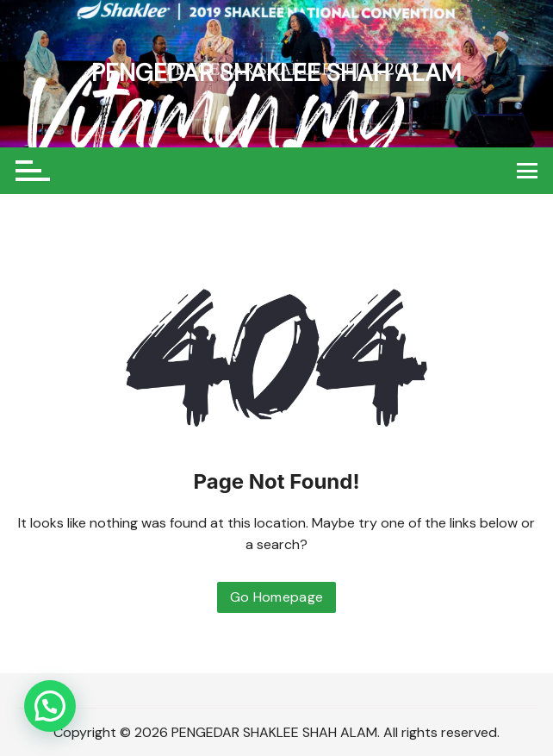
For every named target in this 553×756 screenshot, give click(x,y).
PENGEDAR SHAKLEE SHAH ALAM (276, 73)
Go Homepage (277, 597)
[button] (50, 706)
